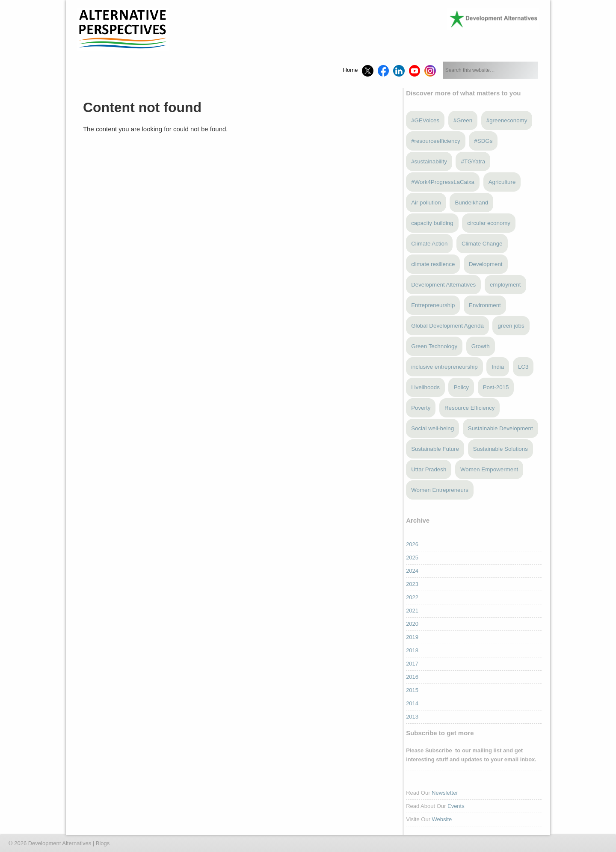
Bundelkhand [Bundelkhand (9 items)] (471, 203)
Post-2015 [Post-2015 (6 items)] (496, 387)
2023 (412, 584)
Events (456, 806)
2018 (412, 650)
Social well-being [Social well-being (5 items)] (432, 428)
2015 (412, 690)
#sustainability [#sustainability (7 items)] (429, 161)
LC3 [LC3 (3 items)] (523, 367)
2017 (412, 664)
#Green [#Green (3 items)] (463, 120)
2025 (412, 558)
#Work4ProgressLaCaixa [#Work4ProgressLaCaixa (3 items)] (443, 182)
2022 (412, 597)
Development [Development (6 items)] (486, 264)
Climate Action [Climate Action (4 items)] (429, 244)
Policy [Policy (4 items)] (461, 387)
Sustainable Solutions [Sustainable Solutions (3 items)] (500, 449)
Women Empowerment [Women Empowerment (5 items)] (489, 469)
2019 (412, 637)
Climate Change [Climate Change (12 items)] (482, 244)
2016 (412, 677)
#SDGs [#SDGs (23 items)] (483, 141)
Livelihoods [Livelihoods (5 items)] (425, 387)
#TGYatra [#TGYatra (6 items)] (473, 161)
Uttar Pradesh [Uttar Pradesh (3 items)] (429, 469)
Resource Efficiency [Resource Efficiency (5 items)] (470, 408)
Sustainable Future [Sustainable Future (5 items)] (435, 449)
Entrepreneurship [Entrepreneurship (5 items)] (433, 305)
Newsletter (445, 793)
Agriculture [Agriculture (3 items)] (502, 182)
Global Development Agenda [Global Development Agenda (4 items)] (447, 326)
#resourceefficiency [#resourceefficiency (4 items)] (436, 141)
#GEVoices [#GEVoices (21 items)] (425, 120)
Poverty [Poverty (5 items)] (421, 408)
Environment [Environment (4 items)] (485, 305)
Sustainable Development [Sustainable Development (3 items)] (500, 428)
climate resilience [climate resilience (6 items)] (433, 264)
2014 (412, 703)
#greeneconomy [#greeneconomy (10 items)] (507, 120)
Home (351, 70)
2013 (412, 717)
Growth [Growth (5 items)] (481, 346)
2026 (412, 544)
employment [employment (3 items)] (505, 285)
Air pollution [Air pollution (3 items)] (426, 203)
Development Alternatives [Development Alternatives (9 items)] (443, 285)
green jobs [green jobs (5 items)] (511, 326)
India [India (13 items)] (498, 367)
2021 (412, 611)
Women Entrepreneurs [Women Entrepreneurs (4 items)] (440, 490)
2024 (412, 571)
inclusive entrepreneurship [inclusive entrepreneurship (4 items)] (444, 367)
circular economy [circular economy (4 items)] (489, 223)
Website (442, 819)
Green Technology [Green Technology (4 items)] (434, 346)
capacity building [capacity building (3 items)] (432, 223)
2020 (412, 624)
